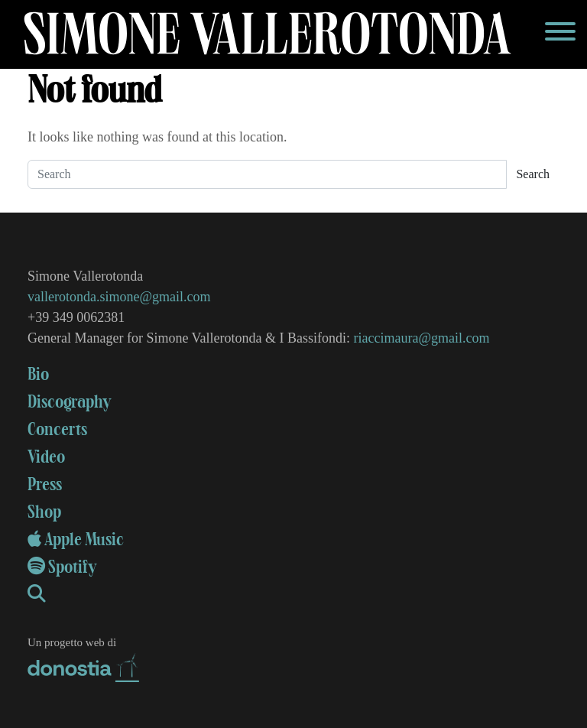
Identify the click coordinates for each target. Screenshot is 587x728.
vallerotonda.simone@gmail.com (119, 297)
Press (45, 485)
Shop (44, 512)
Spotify (62, 567)
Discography (70, 402)
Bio (38, 375)
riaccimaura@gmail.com (422, 338)
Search (533, 174)
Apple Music (76, 540)
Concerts (57, 430)
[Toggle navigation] (560, 34)
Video (46, 457)
